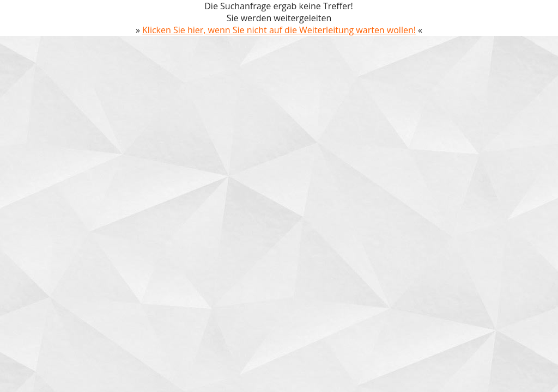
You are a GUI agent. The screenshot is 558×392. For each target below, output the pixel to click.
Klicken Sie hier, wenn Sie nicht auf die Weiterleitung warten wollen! (279, 30)
